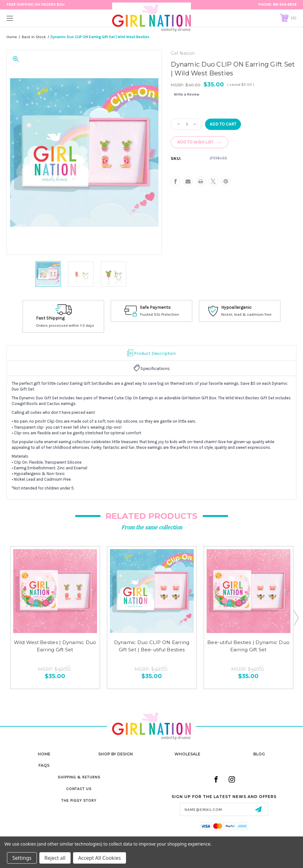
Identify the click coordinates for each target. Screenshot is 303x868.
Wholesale (187, 754)
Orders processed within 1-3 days (65, 325)
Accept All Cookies (100, 858)
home (44, 754)
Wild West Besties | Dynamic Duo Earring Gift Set (55, 646)
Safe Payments (155, 307)
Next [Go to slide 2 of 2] (296, 618)
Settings (22, 858)
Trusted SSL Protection (159, 315)
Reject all (55, 858)
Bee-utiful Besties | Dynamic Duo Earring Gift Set (248, 646)
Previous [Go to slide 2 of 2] (7, 618)
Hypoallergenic (236, 307)
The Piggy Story (79, 801)
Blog (259, 754)
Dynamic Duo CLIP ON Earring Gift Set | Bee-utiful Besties (152, 646)
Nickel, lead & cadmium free (246, 315)
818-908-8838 (285, 5)
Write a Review (187, 94)
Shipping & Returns (79, 777)
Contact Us (79, 789)
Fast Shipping (50, 318)
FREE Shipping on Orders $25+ (36, 5)
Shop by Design (116, 754)
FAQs (44, 765)
